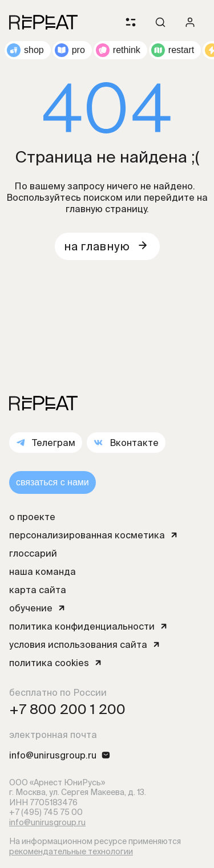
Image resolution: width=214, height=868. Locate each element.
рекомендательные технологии (71, 851)
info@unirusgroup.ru (47, 822)
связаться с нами (53, 482)
